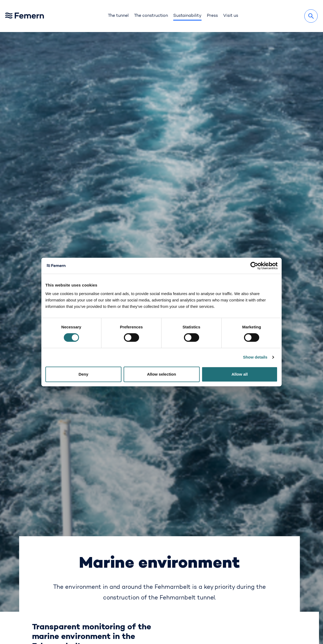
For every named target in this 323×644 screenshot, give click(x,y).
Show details (255, 357)
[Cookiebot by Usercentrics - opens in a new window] (254, 266)
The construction (151, 16)
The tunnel (118, 16)
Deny (83, 374)
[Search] (311, 16)
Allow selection (162, 374)
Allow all (240, 374)
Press (212, 16)
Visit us (231, 16)
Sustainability (187, 16)
